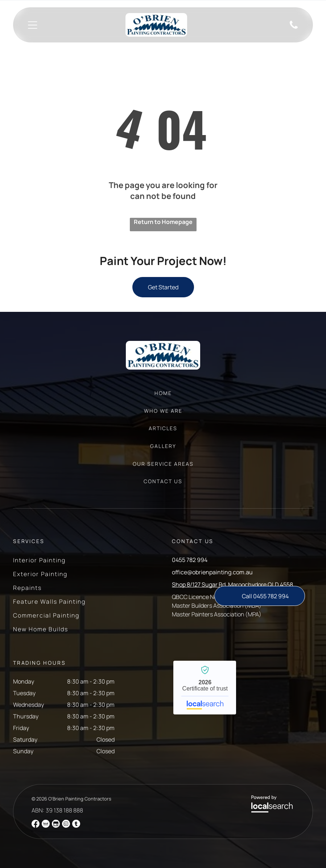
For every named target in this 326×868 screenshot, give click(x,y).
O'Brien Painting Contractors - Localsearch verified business (205, 688)
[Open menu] (33, 25)
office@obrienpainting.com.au (212, 572)
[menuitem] (163, 397)
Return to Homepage (163, 222)
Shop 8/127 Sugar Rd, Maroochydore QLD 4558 (232, 584)
